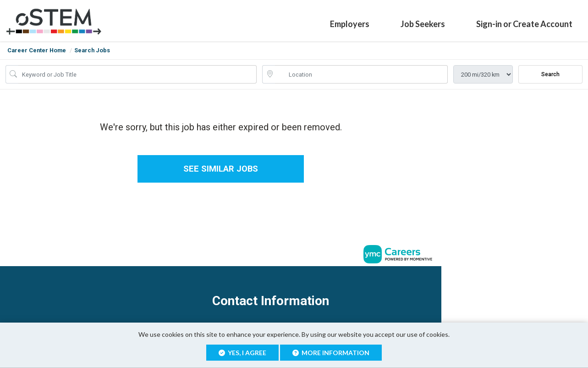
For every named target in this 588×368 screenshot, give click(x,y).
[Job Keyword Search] (137, 74)
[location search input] (362, 74)
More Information (331, 353)
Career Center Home (37, 50)
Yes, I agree (242, 353)
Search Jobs (92, 50)
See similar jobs (221, 169)
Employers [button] (350, 24)
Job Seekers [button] (423, 24)
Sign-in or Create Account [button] (524, 24)
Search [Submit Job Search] (550, 74)
